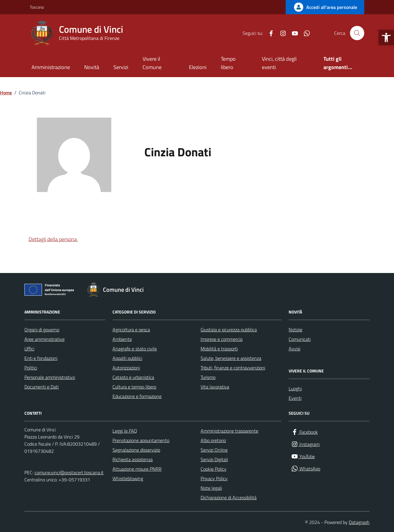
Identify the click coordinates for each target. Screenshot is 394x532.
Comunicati (300, 339)
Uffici (29, 349)
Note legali (211, 488)
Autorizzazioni (126, 368)
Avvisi (294, 349)
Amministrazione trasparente (229, 431)
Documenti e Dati (42, 387)
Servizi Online (214, 450)
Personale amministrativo (50, 377)
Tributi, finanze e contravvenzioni (233, 368)
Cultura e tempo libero (134, 387)
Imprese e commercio (222, 339)
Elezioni (198, 67)
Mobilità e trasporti (219, 349)
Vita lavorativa (215, 387)
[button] (386, 38)
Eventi (295, 398)
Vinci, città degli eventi (279, 63)
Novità (92, 67)
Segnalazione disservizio (136, 450)
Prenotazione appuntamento (141, 440)
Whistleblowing (128, 478)
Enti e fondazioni (41, 358)
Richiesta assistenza (133, 459)
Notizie (295, 330)
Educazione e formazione (137, 396)
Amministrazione (51, 67)
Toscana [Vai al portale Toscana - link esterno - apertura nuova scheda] (37, 7)
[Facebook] (269, 33)
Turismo (208, 377)
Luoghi (295, 389)
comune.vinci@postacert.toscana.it (69, 472)
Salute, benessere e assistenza (231, 358)
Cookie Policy (214, 469)
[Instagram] (281, 33)
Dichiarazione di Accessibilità (229, 497)
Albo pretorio (213, 440)
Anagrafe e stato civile (135, 349)
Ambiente (122, 339)
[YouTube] (293, 33)
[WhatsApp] (304, 33)
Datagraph (359, 522)
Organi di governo (42, 330)
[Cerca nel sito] (357, 33)
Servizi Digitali (214, 459)
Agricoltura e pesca (131, 330)
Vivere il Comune (152, 63)
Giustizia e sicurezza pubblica (229, 330)
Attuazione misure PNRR (137, 469)
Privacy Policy (214, 478)
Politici (31, 368)
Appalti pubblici (127, 358)
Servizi (121, 67)
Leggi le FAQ (125, 431)
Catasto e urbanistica (133, 377)
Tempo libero (228, 63)
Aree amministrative (44, 339)
